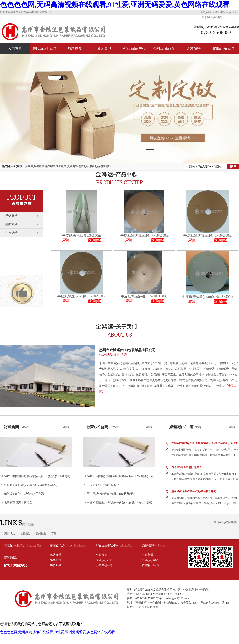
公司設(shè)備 (164, 48)
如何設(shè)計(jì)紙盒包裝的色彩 (24, 494)
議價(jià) (94, 240)
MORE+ (68, 427)
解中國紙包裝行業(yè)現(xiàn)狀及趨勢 (111, 494)
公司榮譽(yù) (104, 565)
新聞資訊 (104, 48)
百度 (54, 534)
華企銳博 (153, 607)
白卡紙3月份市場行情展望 (103, 485)
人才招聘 (194, 48)
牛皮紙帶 (12, 233)
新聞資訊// (149, 546)
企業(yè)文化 (104, 560)
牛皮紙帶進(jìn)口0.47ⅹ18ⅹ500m (144, 235)
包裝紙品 (25, 534)
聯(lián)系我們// (14, 546)
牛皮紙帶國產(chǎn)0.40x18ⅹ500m (207, 297)
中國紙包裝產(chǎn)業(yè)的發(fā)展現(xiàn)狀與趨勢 (119, 502)
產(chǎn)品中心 (134, 48)
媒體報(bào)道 (185, 427)
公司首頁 (15, 48)
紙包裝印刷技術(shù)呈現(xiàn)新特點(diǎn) (31, 485)
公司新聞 (16, 427)
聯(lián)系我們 (214, 17)
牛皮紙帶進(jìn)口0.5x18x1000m (144, 296)
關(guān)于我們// (107, 546)
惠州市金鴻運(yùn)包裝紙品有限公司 (169, 353)
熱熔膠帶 (75, 48)
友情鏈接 (17, 524)
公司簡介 (102, 555)
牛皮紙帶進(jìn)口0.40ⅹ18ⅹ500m (207, 235)
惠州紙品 (10, 534)
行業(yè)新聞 (102, 427)
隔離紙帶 (12, 224)
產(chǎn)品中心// (61, 546)
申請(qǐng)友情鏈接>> (227, 522)
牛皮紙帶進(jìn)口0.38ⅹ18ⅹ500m (81, 296)
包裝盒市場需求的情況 (18, 502)
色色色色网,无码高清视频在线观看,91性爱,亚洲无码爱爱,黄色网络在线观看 (115, 5)
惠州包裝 (41, 534)
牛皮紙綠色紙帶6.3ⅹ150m (81, 235)
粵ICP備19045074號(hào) (215, 603)
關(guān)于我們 (210, 12)
